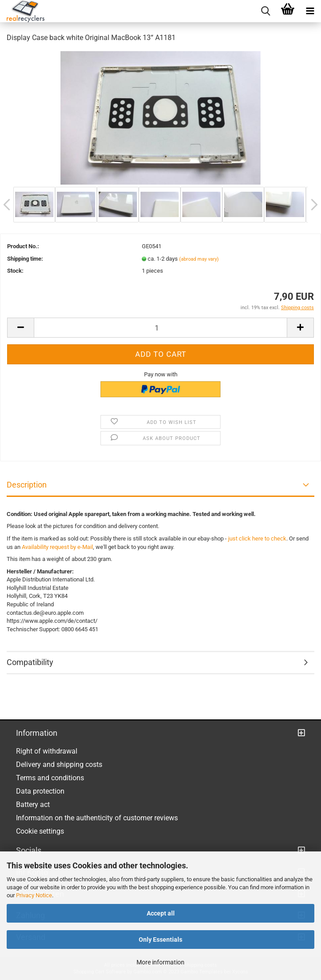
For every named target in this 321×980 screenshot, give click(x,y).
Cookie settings (40, 831)
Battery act (33, 805)
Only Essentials (160, 940)
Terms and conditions (50, 778)
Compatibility (30, 662)
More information (160, 962)
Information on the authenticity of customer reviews (97, 818)
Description (27, 485)
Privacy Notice (34, 895)
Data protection (40, 791)
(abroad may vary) (199, 259)
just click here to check (257, 538)
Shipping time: (25, 259)
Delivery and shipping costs (59, 764)
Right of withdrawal (47, 751)
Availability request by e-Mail (57, 547)
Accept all (161, 913)
